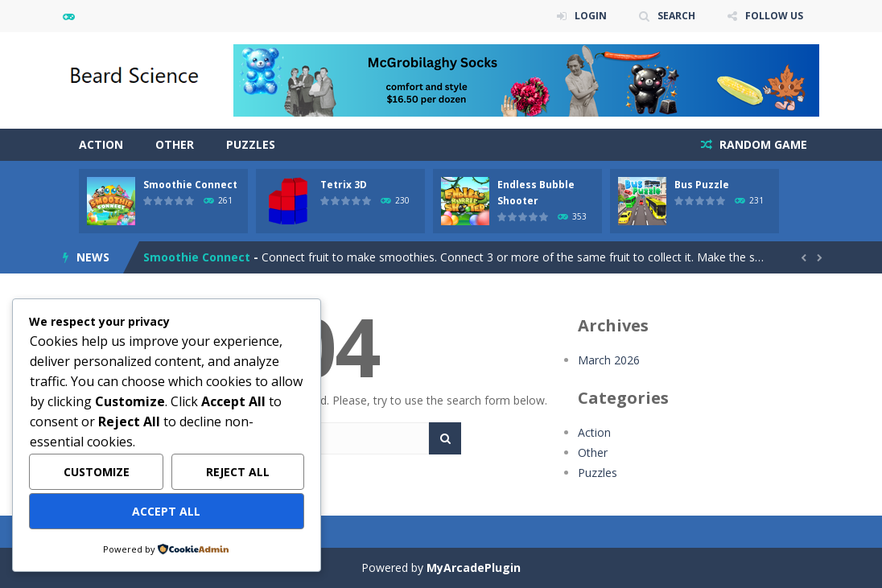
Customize (97, 472)
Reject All (238, 472)
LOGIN (591, 16)
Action (101, 144)
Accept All (166, 511)
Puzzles (251, 144)
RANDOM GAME (762, 144)
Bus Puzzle (702, 185)
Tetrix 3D (344, 185)
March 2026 (609, 360)
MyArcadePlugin (474, 567)
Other (175, 144)
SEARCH (676, 16)
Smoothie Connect (190, 185)
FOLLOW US (774, 16)
